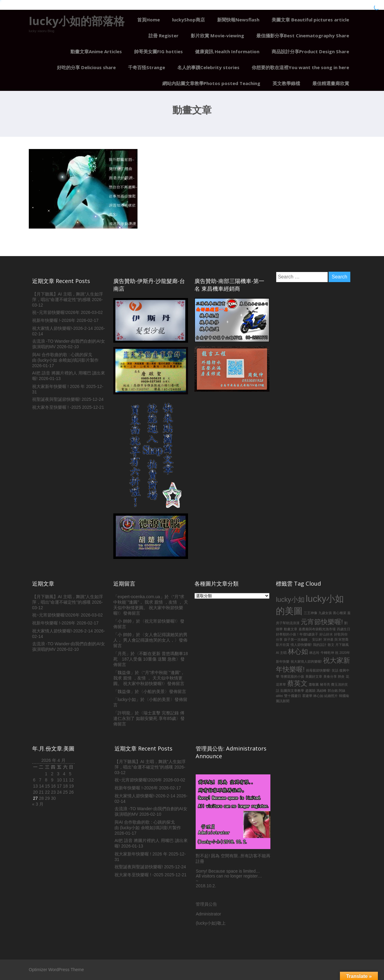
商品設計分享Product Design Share (310, 51)
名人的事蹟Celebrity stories (208, 67)
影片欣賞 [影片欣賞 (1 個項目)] (283, 645)
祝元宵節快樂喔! (160, 621)
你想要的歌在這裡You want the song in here (300, 67)
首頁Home (149, 20)
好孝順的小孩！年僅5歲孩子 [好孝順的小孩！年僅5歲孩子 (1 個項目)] (297, 634)
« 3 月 (38, 804)
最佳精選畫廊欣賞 (331, 83)
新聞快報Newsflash (238, 20)
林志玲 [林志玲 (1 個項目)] (314, 653)
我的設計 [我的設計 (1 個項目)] (320, 645)
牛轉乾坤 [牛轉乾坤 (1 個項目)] (327, 653)
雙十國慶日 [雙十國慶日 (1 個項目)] (293, 696)
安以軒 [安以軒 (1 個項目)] (317, 639)
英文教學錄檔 (286, 83)
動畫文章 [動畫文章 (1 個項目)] (291, 629)
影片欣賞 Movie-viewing (217, 35)
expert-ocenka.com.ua (139, 597)
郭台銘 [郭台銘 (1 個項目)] (333, 691)
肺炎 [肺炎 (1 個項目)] (341, 676)
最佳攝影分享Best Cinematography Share (303, 35)
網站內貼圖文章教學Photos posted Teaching (211, 83)
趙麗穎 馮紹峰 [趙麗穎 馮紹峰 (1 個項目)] (316, 691)
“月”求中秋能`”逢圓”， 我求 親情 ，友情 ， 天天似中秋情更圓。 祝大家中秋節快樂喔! (149, 678)
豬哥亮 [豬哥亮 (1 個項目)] (325, 684)
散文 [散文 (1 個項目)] (331, 645)
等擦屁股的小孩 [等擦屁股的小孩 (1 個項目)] (292, 676)
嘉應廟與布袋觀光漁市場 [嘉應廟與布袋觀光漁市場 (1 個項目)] (317, 629)
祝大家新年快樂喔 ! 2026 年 (59, 386)
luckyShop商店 (188, 20)
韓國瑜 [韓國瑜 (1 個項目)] (344, 696)
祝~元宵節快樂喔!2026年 (56, 312)
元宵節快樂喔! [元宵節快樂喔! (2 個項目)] (322, 622)
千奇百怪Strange (147, 67)
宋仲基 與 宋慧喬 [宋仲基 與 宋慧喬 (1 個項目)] (336, 639)
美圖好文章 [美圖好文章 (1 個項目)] (314, 676)
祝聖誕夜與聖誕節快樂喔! (56, 399)
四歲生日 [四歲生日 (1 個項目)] (344, 629)
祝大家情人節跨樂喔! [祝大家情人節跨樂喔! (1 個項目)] (306, 661)
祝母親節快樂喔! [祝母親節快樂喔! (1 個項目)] (318, 670)
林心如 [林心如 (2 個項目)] (298, 652)
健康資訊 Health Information (227, 51)
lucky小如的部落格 (77, 21)
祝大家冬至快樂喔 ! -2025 (56, 407)
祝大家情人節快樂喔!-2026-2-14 (62, 328)
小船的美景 (154, 691)
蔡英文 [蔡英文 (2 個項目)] (297, 683)
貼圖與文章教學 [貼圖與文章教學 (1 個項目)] (292, 691)
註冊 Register (164, 35)
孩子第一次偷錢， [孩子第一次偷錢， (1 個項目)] (297, 639)
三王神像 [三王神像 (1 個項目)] (311, 613)
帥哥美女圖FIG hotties (158, 51)
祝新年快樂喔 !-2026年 (54, 320)
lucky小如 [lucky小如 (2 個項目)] (290, 600)
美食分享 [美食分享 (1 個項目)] (330, 676)
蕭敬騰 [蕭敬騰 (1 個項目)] (314, 684)
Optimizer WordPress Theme (56, 970)
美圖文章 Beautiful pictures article (310, 20)
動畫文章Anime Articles (96, 51)
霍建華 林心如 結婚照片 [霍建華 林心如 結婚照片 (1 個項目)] (320, 696)
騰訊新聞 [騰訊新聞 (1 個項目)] (283, 701)
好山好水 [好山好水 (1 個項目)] (326, 634)
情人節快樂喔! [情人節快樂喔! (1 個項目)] (301, 645)
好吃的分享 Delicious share (86, 67)
